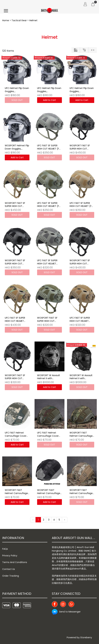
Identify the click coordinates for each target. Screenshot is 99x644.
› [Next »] (65, 520)
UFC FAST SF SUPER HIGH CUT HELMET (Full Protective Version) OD (49, 205)
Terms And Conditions (15, 562)
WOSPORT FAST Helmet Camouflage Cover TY (49, 492)
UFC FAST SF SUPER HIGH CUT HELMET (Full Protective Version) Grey (49, 147)
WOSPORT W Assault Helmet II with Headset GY (49, 377)
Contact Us (9, 569)
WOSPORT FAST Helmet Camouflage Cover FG (81, 434)
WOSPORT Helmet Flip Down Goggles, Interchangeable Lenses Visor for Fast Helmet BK (17, 147)
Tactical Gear (19, 20)
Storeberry (86, 637)
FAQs (5, 549)
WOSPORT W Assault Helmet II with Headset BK (81, 377)
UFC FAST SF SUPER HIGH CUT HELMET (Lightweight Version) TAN (81, 320)
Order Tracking (11, 576)
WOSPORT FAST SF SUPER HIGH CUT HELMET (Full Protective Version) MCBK (80, 147)
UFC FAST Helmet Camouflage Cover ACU (16, 434)
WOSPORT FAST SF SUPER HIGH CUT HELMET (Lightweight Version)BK (16, 377)
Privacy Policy (10, 556)
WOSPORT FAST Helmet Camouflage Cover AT (16, 492)
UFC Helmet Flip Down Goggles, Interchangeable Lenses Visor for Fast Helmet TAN (82, 90)
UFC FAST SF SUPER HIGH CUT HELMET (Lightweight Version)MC (15, 320)
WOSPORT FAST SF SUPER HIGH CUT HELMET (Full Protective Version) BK (17, 262)
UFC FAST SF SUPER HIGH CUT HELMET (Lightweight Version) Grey (49, 262)
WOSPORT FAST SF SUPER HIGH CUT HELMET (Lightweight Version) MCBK (81, 262)
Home (6, 20)
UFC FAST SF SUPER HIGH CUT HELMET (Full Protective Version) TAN (82, 205)
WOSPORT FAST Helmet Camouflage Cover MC (81, 492)
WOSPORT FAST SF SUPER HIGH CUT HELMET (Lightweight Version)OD (48, 320)
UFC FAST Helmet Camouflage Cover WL (48, 434)
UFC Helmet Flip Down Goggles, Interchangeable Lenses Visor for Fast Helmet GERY (17, 90)
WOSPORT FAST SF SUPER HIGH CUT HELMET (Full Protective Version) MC (16, 205)
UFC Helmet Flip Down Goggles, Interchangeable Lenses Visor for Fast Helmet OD (49, 90)
